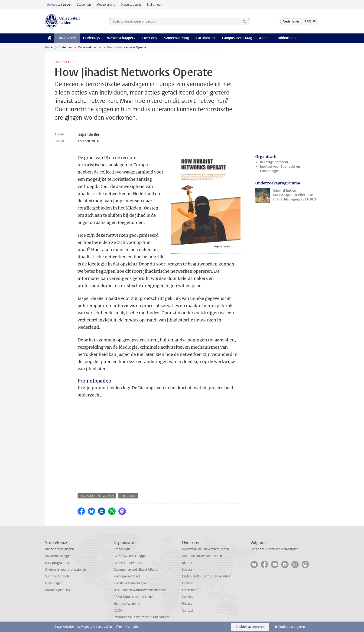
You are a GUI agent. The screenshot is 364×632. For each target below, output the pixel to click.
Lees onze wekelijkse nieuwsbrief (274, 549)
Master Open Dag (58, 590)
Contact (188, 611)
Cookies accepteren (250, 627)
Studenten (84, 5)
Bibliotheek (154, 5)
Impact (187, 570)
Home (49, 47)
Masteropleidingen (58, 556)
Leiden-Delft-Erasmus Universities (206, 576)
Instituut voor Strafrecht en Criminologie (280, 169)
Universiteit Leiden (59, 5)
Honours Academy (127, 604)
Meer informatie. (127, 627)
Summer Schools (57, 576)
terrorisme (128, 496)
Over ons (150, 38)
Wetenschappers (121, 38)
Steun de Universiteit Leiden (202, 556)
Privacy (187, 604)
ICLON (118, 611)
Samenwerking (177, 38)
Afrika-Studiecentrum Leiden (134, 597)
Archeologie (122, 549)
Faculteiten (205, 38)
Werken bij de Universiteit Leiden (205, 549)
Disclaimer (189, 590)
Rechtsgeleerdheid (274, 162)
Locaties (188, 583)
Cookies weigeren (292, 627)
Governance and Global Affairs (135, 570)
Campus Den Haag (237, 38)
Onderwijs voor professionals (66, 570)
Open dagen (54, 583)
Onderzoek (67, 38)
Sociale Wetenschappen (131, 583)
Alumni (265, 38)
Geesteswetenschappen (130, 556)
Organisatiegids (131, 5)
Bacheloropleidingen (60, 549)
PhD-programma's (58, 563)
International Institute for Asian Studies (141, 617)
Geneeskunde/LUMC (128, 563)
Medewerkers (106, 5)
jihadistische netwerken (97, 496)
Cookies (187, 597)
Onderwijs (91, 38)
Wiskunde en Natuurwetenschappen (140, 590)
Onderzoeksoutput (89, 47)
